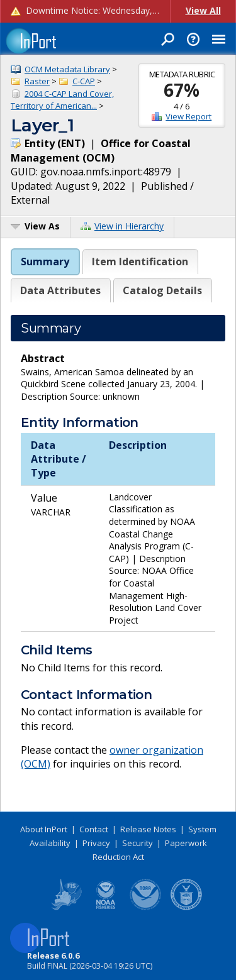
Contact (94, 829)
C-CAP (84, 81)
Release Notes (148, 829)
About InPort (44, 829)
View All (203, 10)
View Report (188, 116)
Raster (37, 81)
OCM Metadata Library (67, 69)
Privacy (96, 843)
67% (182, 90)
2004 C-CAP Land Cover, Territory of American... (62, 100)
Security (138, 843)
